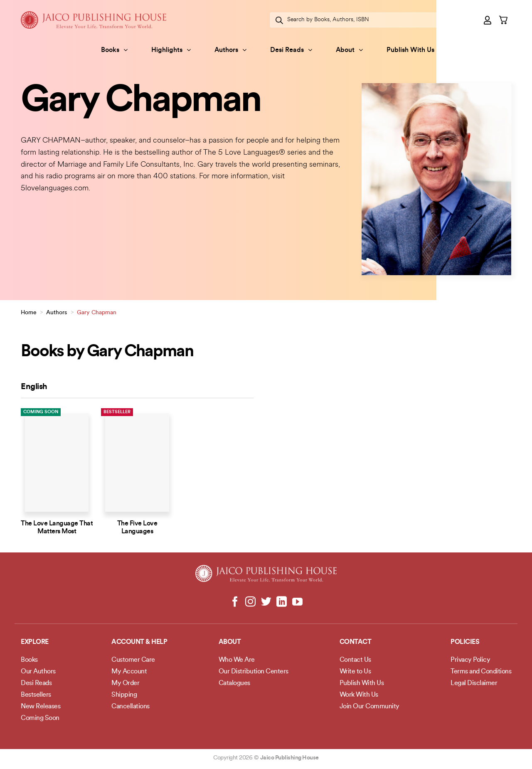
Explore (35, 642)
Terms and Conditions (481, 672)
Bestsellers (36, 695)
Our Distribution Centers (254, 672)
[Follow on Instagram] (250, 602)
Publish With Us (410, 50)
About (349, 50)
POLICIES (465, 642)
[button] (488, 20)
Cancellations (131, 707)
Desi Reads (291, 50)
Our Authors (38, 672)
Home (29, 313)
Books (114, 50)
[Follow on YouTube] (297, 602)
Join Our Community (369, 707)
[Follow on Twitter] (266, 602)
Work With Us (359, 695)
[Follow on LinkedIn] (282, 602)
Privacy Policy (470, 660)
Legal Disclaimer (474, 683)
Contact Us (355, 660)
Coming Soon (41, 412)
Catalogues (234, 683)
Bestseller (117, 412)
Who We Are (237, 660)
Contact (356, 642)
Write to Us (355, 672)
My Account (129, 672)
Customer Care (133, 660)
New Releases (41, 707)
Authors (230, 50)
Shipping (124, 695)
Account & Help (139, 642)
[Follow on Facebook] (235, 602)
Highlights (171, 50)
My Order (125, 683)
